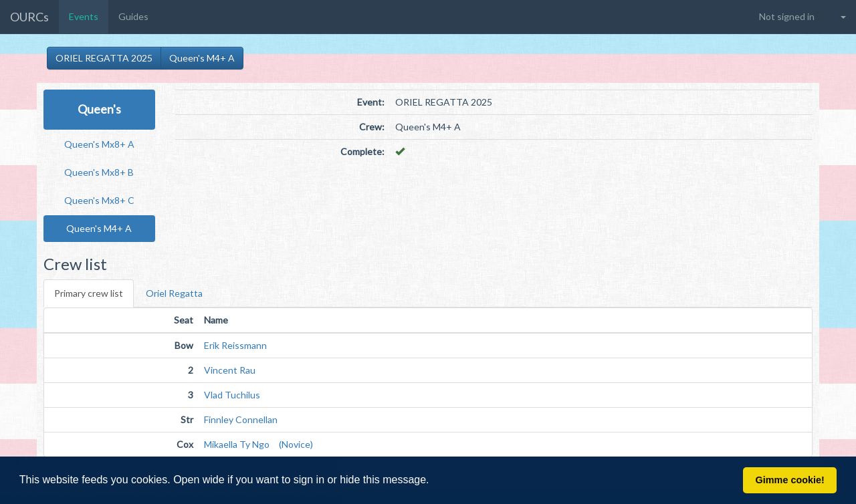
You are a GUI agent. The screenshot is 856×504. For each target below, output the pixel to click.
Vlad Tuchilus (232, 395)
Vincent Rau (230, 370)
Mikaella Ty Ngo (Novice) (258, 444)
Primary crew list (89, 293)
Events (84, 16)
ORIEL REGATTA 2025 (104, 58)
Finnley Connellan (241, 419)
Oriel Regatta (174, 293)
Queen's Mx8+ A (99, 144)
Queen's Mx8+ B (99, 172)
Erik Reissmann (235, 345)
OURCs (29, 17)
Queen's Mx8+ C (99, 200)
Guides (133, 16)
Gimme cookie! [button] (790, 480)
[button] (434, 481)
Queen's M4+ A (202, 58)
